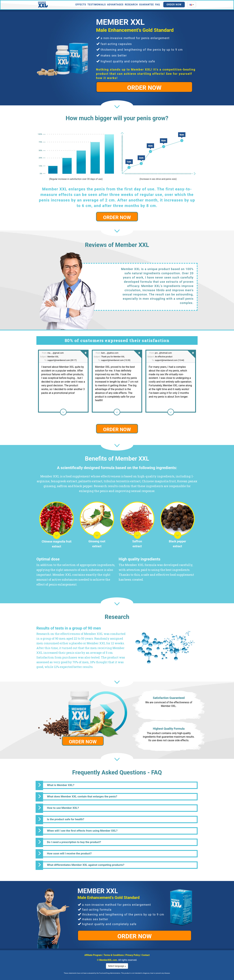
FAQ (158, 5)
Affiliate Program (93, 955)
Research (131, 5)
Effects (81, 5)
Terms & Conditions (114, 955)
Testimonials (97, 5)
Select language (117, 966)
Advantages (115, 5)
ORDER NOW (144, 88)
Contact (146, 955)
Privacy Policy (133, 955)
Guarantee (146, 5)
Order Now (174, 5)
